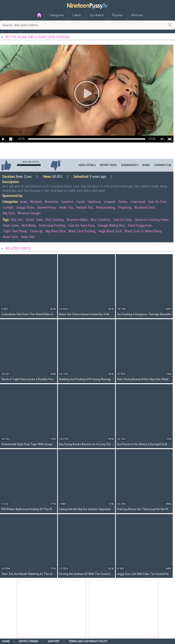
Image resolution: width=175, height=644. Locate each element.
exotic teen (34, 220)
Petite (123, 202)
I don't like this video (55, 166)
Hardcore (94, 202)
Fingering (125, 207)
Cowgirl (8, 207)
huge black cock (110, 231)
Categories (56, 15)
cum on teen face (82, 225)
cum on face (122, 220)
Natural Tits (85, 207)
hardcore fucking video (152, 220)
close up (36, 231)
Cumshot (67, 202)
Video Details (87, 165)
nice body (29, 225)
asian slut (28, 237)
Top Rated (96, 15)
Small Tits (66, 207)
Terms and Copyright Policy (88, 641)
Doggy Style (25, 207)
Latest (77, 15)
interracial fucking (52, 225)
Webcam (137, 15)
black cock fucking (82, 231)
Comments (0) (163, 165)
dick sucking (55, 220)
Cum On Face (158, 202)
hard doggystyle (140, 225)
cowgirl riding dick (111, 225)
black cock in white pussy (143, 231)
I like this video (6, 166)
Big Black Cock (145, 207)
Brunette (51, 202)
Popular (117, 15)
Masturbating (106, 207)
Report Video (108, 165)
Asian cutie (11, 225)
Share (146, 165)
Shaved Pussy (46, 207)
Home (6, 641)
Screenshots (129, 165)
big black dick (56, 231)
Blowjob (36, 202)
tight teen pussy (15, 231)
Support (53, 641)
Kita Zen (17, 220)
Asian (23, 202)
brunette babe (77, 220)
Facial (81, 202)
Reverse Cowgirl (29, 213)
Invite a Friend (29, 641)
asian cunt (10, 237)
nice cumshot (100, 220)
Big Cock (9, 213)
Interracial (138, 202)
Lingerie (110, 202)
